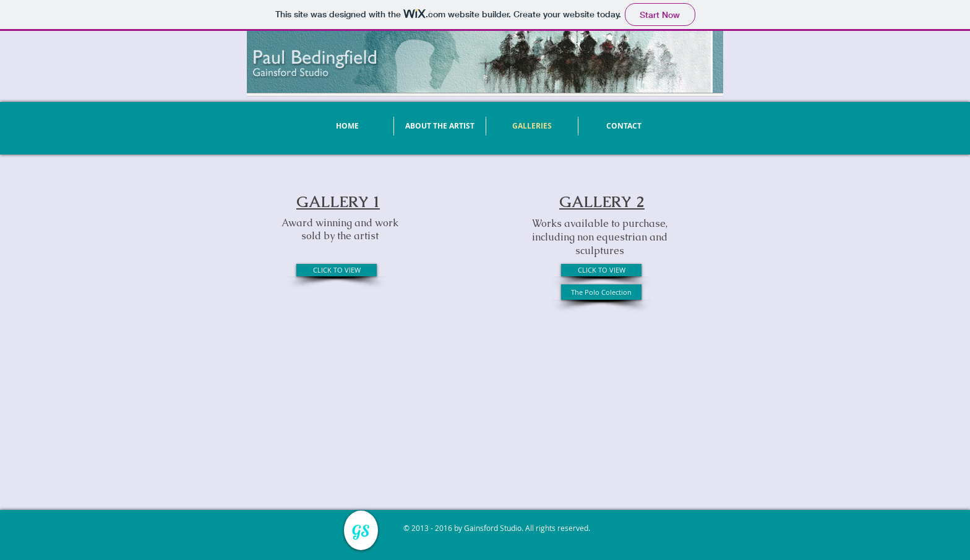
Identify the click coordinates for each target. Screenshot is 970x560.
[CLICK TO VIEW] (337, 270)
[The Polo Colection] (601, 292)
